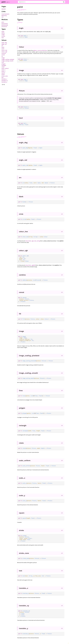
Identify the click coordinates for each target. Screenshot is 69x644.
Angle (3, 32)
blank (3, 47)
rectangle (4, 65)
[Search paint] (41, 2)
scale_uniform (5, 68)
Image (3, 35)
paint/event (4, 27)
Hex (2, 17)
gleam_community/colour (40, 50)
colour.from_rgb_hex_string (33, 241)
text (2, 78)
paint (4, 2)
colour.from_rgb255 (30, 265)
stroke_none (5, 76)
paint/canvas (5, 24)
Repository (4, 16)
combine (4, 53)
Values (21, 134)
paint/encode (5, 25)
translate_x (4, 79)
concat (3, 55)
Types (20, 20)
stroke (3, 74)
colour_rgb (4, 52)
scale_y (3, 71)
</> (62, 28)
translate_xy (5, 81)
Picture (3, 36)
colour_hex (4, 50)
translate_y (4, 82)
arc (2, 46)
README (4, 9)
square (3, 73)
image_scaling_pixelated (8, 59)
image (3, 58)
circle (3, 49)
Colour (3, 33)
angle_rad (4, 44)
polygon (4, 64)
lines (3, 62)
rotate (3, 67)
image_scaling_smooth (7, 61)
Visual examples (5, 14)
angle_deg (4, 43)
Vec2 (3, 38)
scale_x (3, 70)
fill (2, 56)
